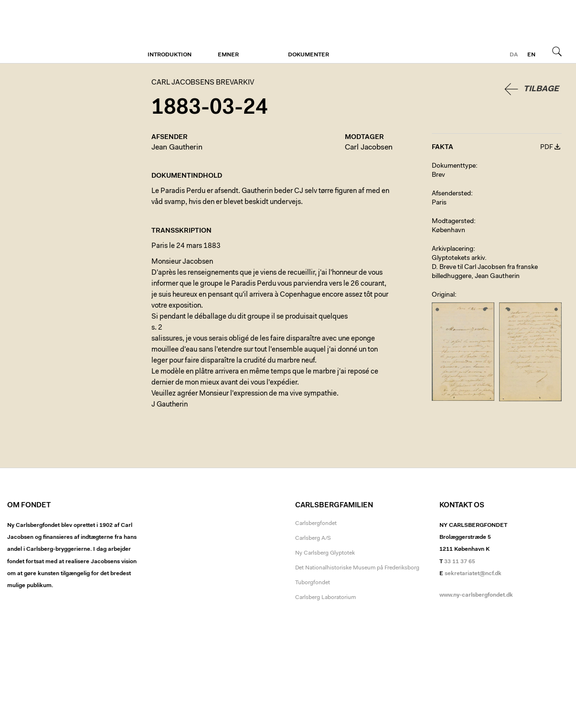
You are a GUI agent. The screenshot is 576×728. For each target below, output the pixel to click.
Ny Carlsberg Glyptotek (325, 553)
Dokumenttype (454, 166)
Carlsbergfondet (316, 524)
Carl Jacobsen (369, 148)
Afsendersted (451, 194)
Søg (557, 51)
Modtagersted (453, 222)
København (448, 231)
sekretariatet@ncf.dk (473, 574)
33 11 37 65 (460, 562)
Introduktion (170, 55)
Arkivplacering (453, 249)
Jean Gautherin (177, 148)
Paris (439, 203)
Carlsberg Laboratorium (325, 598)
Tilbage (541, 89)
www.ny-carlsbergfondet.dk (476, 595)
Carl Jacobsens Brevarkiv (50, 32)
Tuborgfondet (313, 583)
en (531, 55)
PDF (547, 148)
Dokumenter (309, 55)
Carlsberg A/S (313, 538)
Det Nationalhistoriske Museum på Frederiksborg (357, 568)
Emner (228, 55)
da (514, 55)
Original (443, 295)
